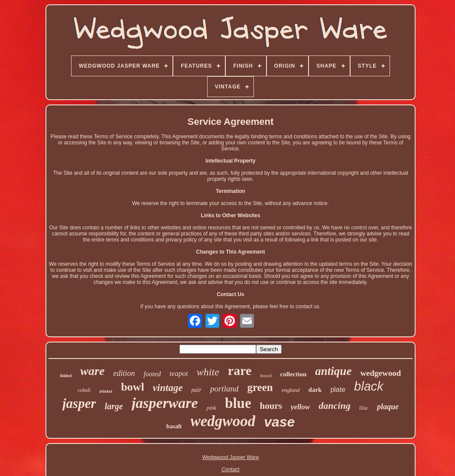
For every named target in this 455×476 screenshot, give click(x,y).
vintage (168, 388)
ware (92, 371)
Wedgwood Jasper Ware (231, 457)
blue (238, 403)
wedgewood (380, 373)
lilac (364, 408)
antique (333, 371)
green (260, 387)
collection (294, 374)
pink (211, 408)
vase (279, 422)
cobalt (84, 390)
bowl (132, 387)
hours (271, 406)
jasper (79, 403)
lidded (66, 376)
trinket (106, 391)
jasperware (165, 403)
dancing (334, 406)
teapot (179, 373)
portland (224, 389)
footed (152, 374)
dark (315, 390)
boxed (266, 375)
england (291, 390)
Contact (230, 469)
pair (197, 390)
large (114, 406)
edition (124, 373)
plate (338, 390)
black (369, 386)
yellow (300, 407)
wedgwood (223, 421)
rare (240, 370)
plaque (388, 407)
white (208, 372)
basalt (174, 426)
